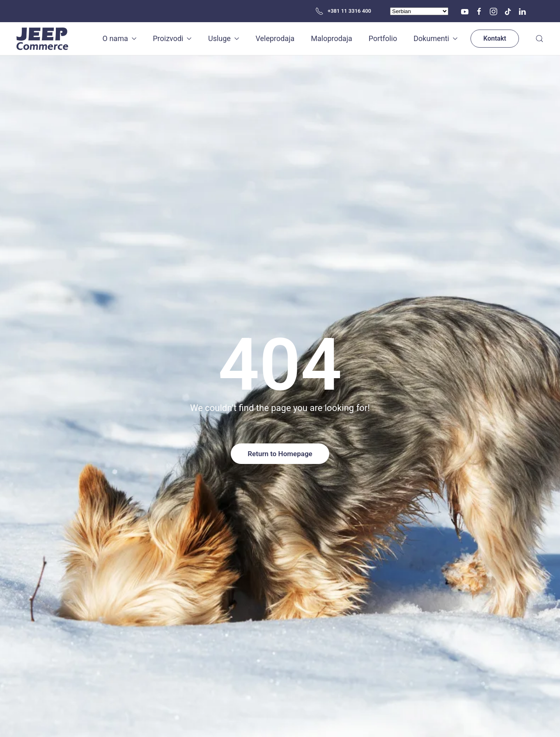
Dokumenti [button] (435, 38)
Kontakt (495, 38)
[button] (539, 39)
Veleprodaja (275, 38)
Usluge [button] (224, 38)
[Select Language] (419, 11)
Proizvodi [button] (172, 38)
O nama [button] (120, 38)
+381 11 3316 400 (343, 11)
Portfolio (383, 38)
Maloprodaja (332, 38)
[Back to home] (43, 39)
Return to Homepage (280, 454)
